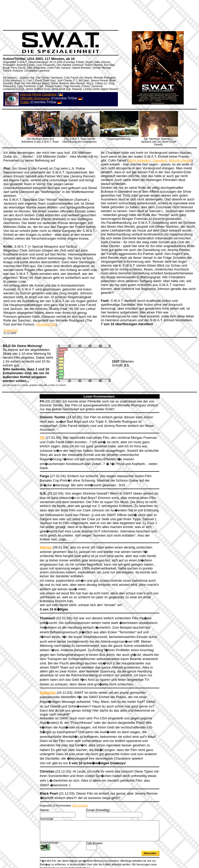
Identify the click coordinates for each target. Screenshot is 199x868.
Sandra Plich (11, 330)
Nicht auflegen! (140, 160)
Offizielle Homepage (35, 98)
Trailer (25, 102)
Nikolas (39, 532)
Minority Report (180, 160)
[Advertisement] (97, 14)
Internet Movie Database (38, 94)
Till (35, 434)
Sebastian (41, 672)
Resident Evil (46, 324)
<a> (100, 848)
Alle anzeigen (73, 779)
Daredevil (160, 160)
